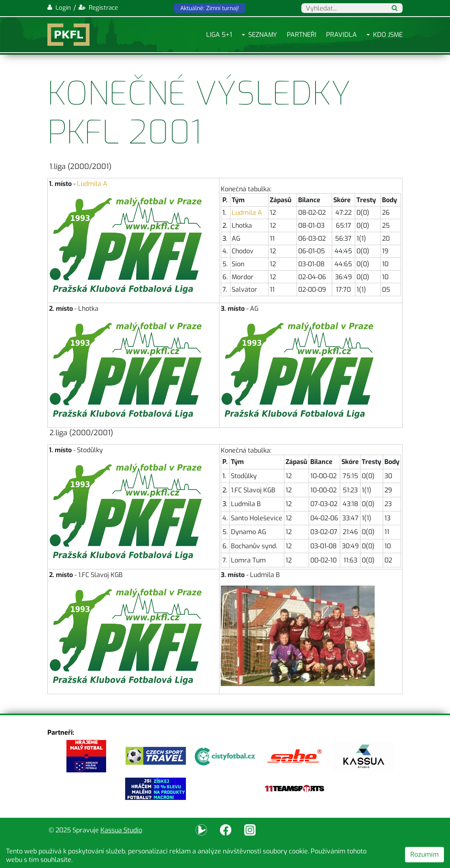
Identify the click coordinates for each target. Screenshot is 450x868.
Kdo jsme (388, 35)
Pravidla (341, 35)
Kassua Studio (121, 830)
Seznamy (263, 35)
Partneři (302, 35)
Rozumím (424, 854)
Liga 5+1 (219, 35)
